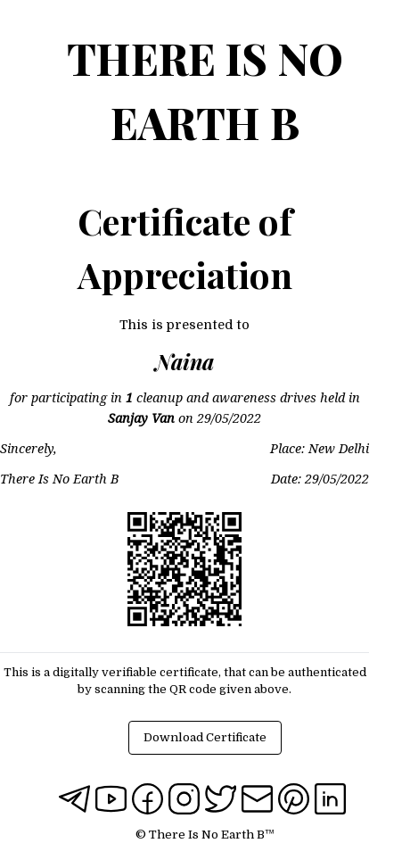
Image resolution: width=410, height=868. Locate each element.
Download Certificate (205, 737)
